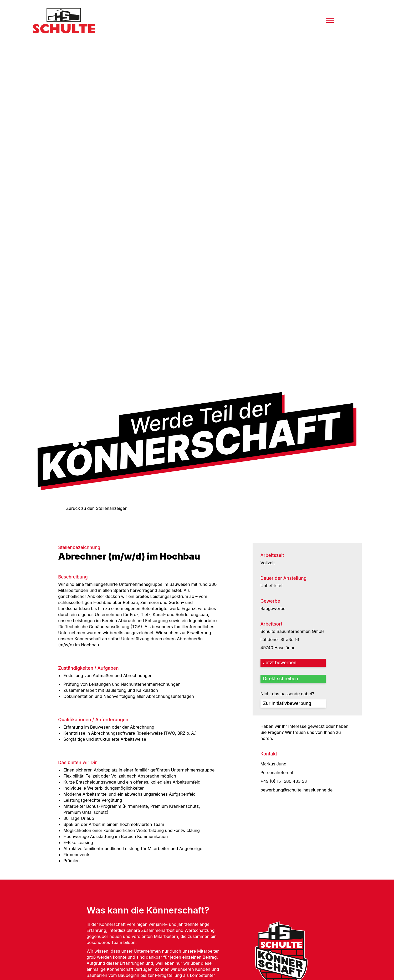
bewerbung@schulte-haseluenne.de (296, 790)
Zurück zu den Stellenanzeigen (97, 508)
